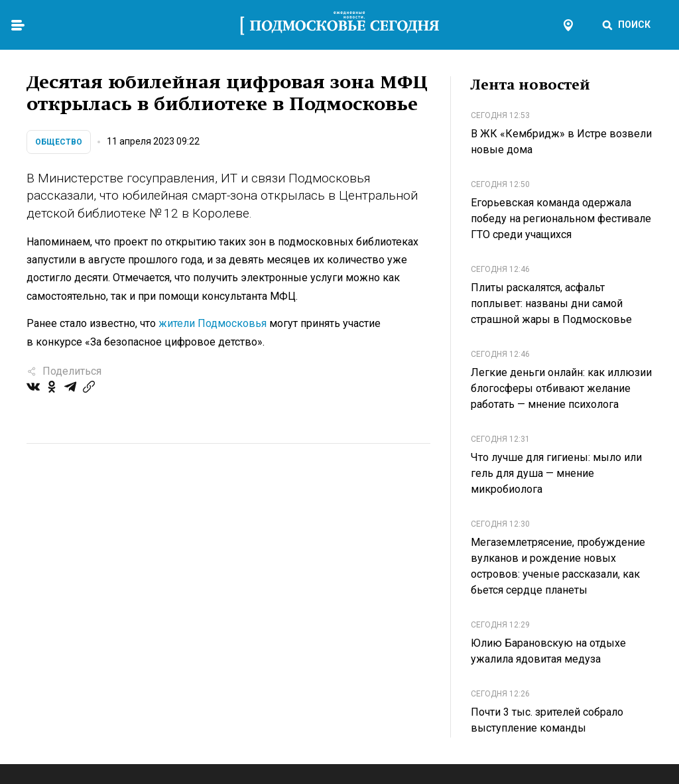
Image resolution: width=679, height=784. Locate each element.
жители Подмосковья (213, 323)
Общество (59, 142)
